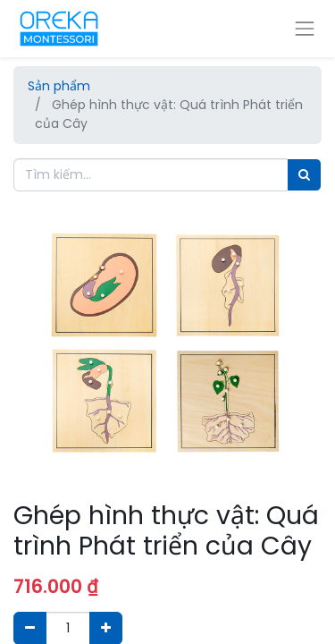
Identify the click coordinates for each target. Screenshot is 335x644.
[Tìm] (304, 175)
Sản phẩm (59, 86)
